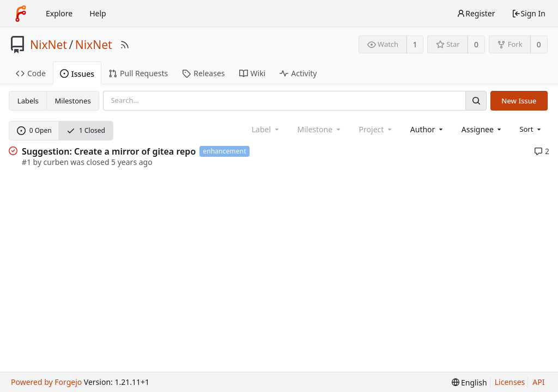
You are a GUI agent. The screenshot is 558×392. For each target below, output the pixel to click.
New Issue (519, 101)
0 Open (34, 130)
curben (56, 162)
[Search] (476, 100)
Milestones (73, 101)
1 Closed (86, 130)
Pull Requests (138, 73)
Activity (298, 73)
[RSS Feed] (125, 45)
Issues (77, 74)
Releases (203, 73)
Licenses (510, 382)
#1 (26, 162)
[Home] (21, 14)
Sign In (529, 13)
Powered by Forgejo (46, 382)
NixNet (48, 45)
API (538, 382)
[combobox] (427, 129)
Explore (59, 13)
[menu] (531, 129)
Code (31, 73)
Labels (28, 101)
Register (476, 13)
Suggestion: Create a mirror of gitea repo (109, 151)
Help (98, 13)
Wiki (253, 73)
